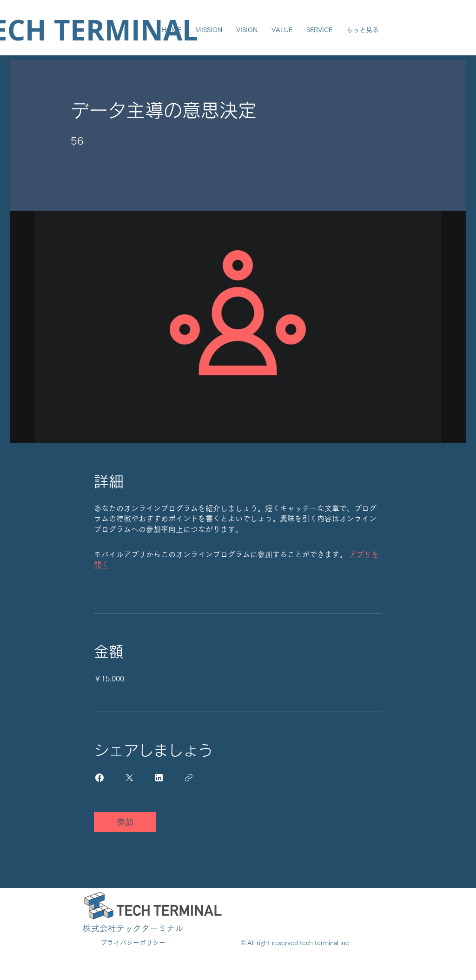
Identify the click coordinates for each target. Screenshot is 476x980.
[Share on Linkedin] (159, 778)
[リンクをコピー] (189, 778)
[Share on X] (129, 778)
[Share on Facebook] (99, 778)
